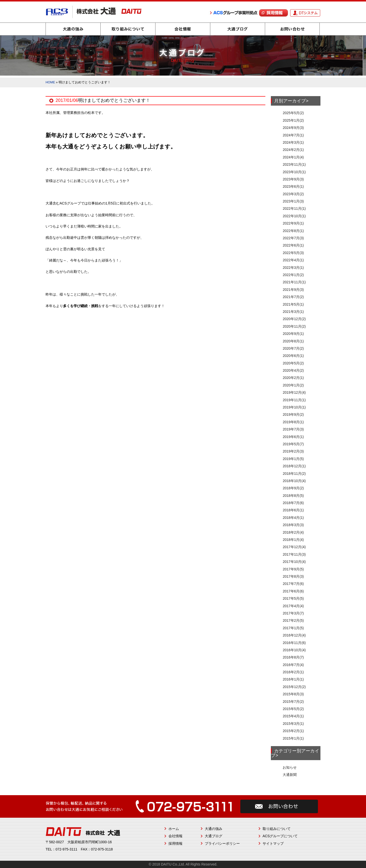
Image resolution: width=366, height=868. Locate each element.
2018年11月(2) (294, 474)
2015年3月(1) (293, 724)
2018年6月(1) (293, 510)
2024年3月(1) (293, 142)
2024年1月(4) (293, 157)
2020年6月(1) (293, 356)
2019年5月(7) (293, 444)
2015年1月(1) (293, 738)
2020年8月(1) (293, 341)
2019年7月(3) (293, 429)
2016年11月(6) (294, 643)
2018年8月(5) (293, 496)
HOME (50, 82)
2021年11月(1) (294, 282)
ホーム (174, 829)
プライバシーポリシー (222, 843)
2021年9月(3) (293, 290)
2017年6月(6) (293, 591)
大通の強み (73, 29)
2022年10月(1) (294, 216)
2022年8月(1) (293, 231)
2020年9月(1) (293, 334)
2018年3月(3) (293, 525)
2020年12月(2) (294, 319)
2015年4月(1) (293, 716)
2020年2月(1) (293, 378)
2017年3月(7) (293, 613)
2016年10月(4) (294, 650)
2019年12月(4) (294, 392)
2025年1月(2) (293, 120)
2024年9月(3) (293, 128)
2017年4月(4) (293, 606)
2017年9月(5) (293, 569)
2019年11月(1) (294, 400)
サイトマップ (273, 843)
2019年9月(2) (293, 414)
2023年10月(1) (294, 172)
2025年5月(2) (293, 113)
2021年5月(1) (293, 304)
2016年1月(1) (293, 679)
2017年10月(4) (294, 562)
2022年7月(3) (293, 238)
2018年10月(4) (294, 481)
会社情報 (183, 29)
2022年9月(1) (293, 223)
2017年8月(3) (293, 576)
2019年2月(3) (293, 451)
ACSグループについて (280, 836)
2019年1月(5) (293, 459)
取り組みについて (128, 29)
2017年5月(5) (293, 598)
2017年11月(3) (294, 554)
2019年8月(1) (293, 422)
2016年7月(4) (293, 665)
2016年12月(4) (294, 635)
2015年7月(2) (293, 702)
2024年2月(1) (293, 150)
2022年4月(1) (293, 260)
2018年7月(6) (293, 503)
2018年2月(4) (293, 532)
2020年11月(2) (294, 326)
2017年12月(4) (294, 547)
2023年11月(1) (294, 164)
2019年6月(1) (293, 437)
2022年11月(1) (294, 208)
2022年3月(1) (293, 268)
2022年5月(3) (293, 253)
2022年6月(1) (293, 245)
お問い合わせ (292, 29)
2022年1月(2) (293, 275)
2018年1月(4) (293, 540)
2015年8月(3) (293, 694)
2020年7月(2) (293, 348)
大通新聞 (290, 775)
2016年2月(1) (293, 672)
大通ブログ (238, 29)
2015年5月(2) (293, 709)
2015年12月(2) (294, 687)
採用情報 (175, 843)
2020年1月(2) (293, 385)
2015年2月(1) (293, 731)
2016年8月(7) (293, 657)
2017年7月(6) (293, 584)
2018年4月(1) (293, 518)
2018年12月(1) (294, 466)
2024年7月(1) (293, 135)
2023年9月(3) (293, 179)
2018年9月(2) (293, 488)
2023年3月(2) (293, 194)
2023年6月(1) (293, 186)
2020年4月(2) (293, 370)
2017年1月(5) (293, 628)
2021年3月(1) (293, 312)
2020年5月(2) (293, 363)
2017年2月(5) (293, 620)
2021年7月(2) (293, 297)
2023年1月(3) (293, 201)
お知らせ (290, 767)
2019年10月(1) (294, 407)
